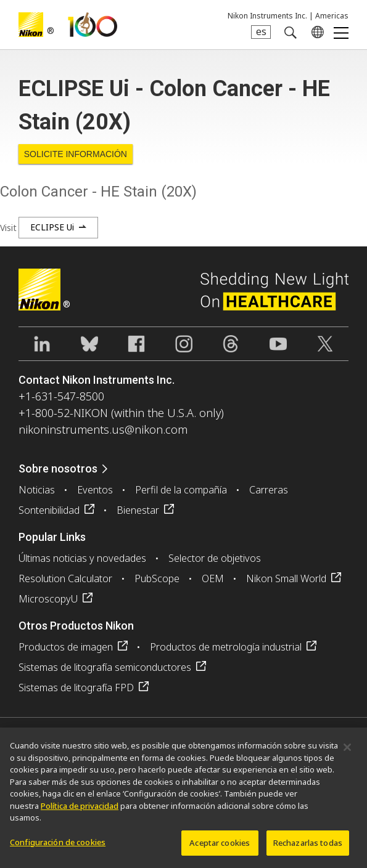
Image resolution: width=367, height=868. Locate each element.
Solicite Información (76, 154)
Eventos (95, 490)
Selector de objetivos (215, 558)
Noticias (37, 490)
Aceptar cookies (220, 847)
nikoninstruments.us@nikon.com (103, 429)
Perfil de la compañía (181, 490)
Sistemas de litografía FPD (76, 688)
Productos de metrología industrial (226, 647)
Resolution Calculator (65, 578)
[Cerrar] (347, 752)
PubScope (157, 578)
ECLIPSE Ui (52, 227)
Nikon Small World (286, 578)
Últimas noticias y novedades (82, 558)
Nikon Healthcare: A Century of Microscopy (93, 25)
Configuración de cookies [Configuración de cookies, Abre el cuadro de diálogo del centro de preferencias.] (58, 846)
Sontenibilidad (49, 510)
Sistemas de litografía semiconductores (105, 667)
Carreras (269, 490)
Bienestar (138, 510)
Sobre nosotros (58, 468)
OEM (213, 578)
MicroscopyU (48, 599)
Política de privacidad (80, 810)
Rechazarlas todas (308, 847)
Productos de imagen (66, 647)
